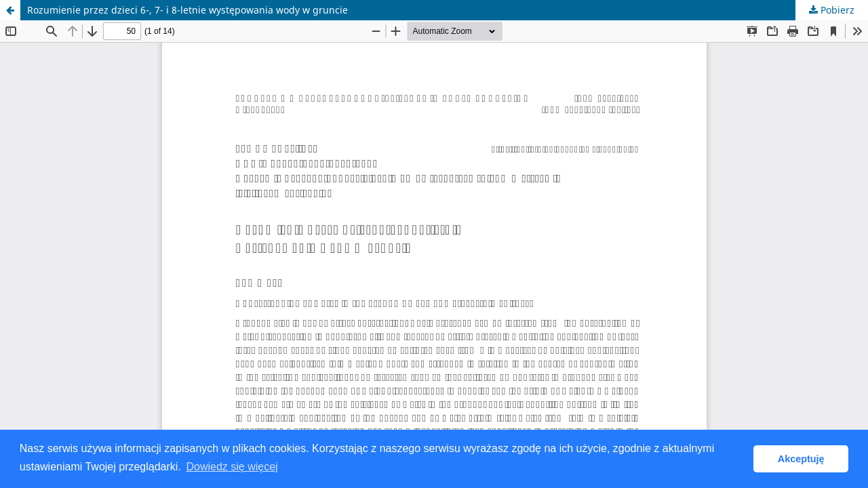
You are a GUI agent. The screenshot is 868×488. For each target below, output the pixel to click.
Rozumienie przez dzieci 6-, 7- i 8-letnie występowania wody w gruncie (188, 10)
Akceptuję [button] (801, 459)
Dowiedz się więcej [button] (232, 467)
